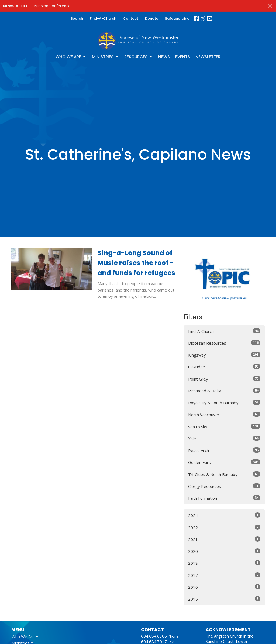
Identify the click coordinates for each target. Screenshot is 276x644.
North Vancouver (224, 414)
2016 (224, 587)
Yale (224, 438)
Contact (131, 18)
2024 (224, 515)
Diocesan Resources (224, 343)
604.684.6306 (154, 636)
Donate (152, 18)
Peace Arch (224, 450)
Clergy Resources (224, 486)
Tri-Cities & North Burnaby (224, 474)
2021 (224, 539)
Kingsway (224, 355)
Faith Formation (224, 498)
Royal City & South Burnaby (224, 403)
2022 (224, 527)
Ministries (105, 57)
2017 (224, 575)
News (164, 57)
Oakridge (224, 367)
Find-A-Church (103, 18)
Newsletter (208, 57)
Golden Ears (224, 462)
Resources (139, 57)
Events (183, 57)
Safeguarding (177, 18)
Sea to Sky (224, 427)
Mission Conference (52, 6)
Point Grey (224, 379)
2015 (224, 599)
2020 (224, 551)
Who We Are (71, 57)
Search (77, 18)
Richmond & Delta (224, 391)
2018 (224, 563)
